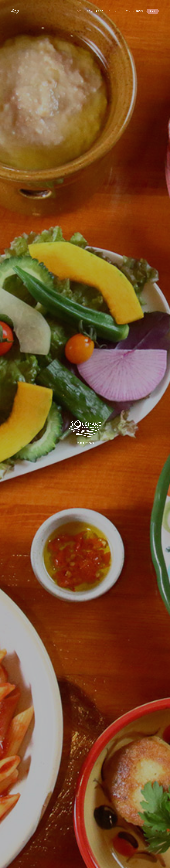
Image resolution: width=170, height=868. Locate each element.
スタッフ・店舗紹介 (135, 11)
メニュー (119, 11)
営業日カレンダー (104, 11)
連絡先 (153, 11)
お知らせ (88, 11)
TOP (79, 11)
